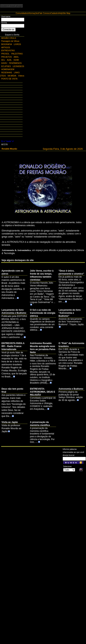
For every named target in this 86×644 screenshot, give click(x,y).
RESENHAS (7, 73)
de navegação (43, 242)
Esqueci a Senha (12, 35)
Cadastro (55, 13)
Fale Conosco (45, 13)
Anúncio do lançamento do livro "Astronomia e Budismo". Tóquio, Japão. (71, 323)
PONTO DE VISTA (9, 79)
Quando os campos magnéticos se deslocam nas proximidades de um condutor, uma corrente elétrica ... (42, 325)
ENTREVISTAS (8, 51)
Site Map (66, 13)
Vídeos (21, 76)
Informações (33, 13)
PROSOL (5, 54)
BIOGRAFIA (7, 44)
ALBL (9, 60)
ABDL (16, 57)
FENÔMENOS (15, 63)
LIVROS (17, 44)
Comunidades (22, 13)
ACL (3, 60)
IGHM (16, 60)
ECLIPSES (6, 66)
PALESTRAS (17, 54)
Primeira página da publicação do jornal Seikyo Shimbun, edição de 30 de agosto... (71, 396)
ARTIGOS (6, 48)
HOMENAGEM (8, 69)
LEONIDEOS (19, 66)
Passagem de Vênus (10, 41)
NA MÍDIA (12, 76)
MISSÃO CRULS (9, 38)
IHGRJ (4, 63)
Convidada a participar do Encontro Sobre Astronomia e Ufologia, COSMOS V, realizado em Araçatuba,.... (43, 403)
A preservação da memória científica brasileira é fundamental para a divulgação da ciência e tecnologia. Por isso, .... (42, 435)
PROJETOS (7, 57)
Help (61, 13)
